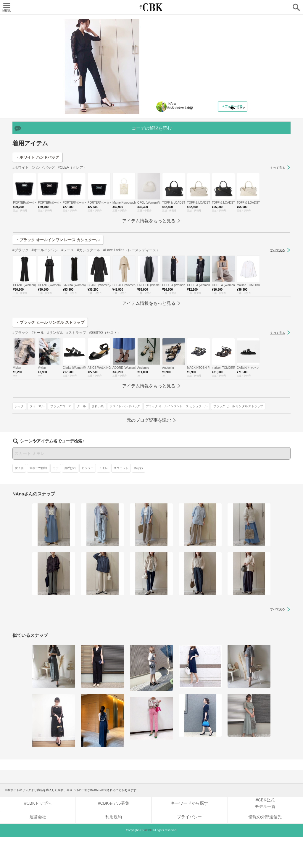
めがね (138, 499)
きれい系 (166, 152)
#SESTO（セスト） (105, 392)
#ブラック (21, 310)
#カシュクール (89, 310)
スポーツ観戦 (38, 499)
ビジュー (88, 499)
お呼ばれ (70, 499)
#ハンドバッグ (43, 227)
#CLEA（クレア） (72, 227)
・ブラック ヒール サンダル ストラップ (50, 382)
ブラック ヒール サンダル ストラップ (185, 169)
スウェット (121, 499)
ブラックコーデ (206, 143)
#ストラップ (76, 392)
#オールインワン (45, 310)
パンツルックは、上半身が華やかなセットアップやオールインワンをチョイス (200, 58)
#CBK (148, 861)
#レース (68, 310)
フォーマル (182, 143)
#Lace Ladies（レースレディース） (132, 310)
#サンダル (55, 392)
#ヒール (38, 392)
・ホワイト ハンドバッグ (37, 217)
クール (226, 143)
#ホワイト (21, 227)
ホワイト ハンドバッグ (193, 152)
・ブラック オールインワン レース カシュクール (58, 299)
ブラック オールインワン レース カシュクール (191, 160)
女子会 (19, 499)
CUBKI (151, 7)
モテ (56, 499)
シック (164, 143)
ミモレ (104, 499)
